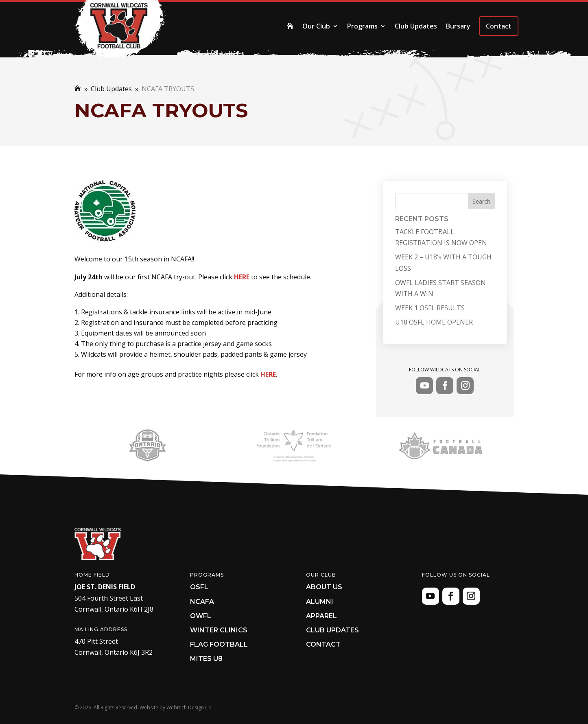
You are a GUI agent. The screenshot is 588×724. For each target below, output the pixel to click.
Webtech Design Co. (190, 708)
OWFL (201, 616)
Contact (499, 26)
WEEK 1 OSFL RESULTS (430, 308)
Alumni (320, 602)
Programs (362, 26)
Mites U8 (206, 659)
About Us (324, 587)
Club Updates (416, 26)
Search (481, 201)
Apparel (321, 616)
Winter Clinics (219, 630)
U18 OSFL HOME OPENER (434, 322)
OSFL (199, 587)
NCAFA (202, 602)
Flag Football (219, 644)
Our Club (316, 26)
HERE (242, 277)
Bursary (458, 26)
